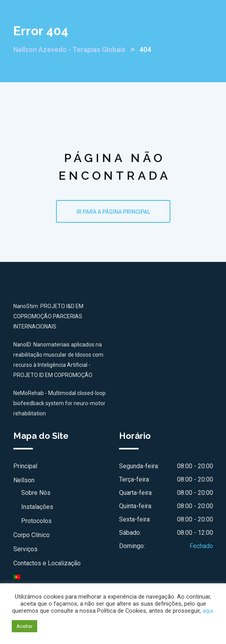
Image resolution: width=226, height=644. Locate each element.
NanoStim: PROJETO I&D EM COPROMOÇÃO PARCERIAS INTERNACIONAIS (48, 316)
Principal (25, 466)
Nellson (24, 480)
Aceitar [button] (24, 626)
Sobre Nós (36, 493)
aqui (208, 611)
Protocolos (36, 521)
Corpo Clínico (32, 535)
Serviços (25, 549)
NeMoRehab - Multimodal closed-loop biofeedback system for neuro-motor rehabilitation (60, 403)
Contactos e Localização (47, 563)
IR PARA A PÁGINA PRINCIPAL (113, 212)
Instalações (37, 507)
